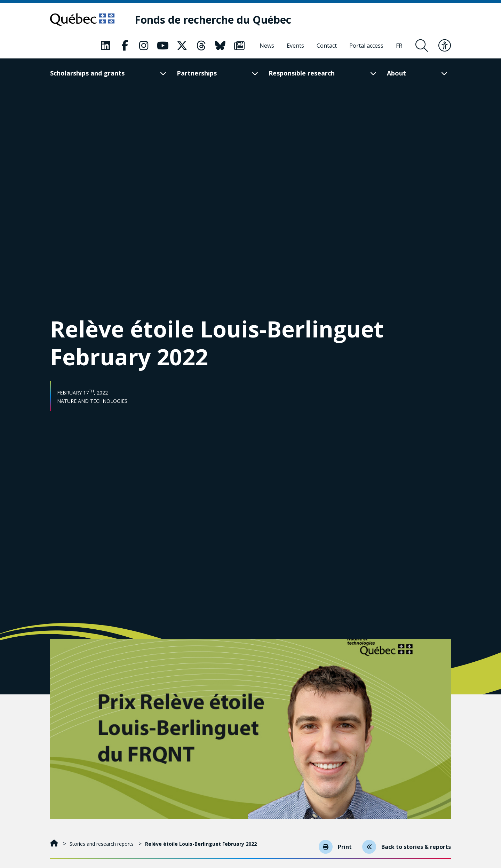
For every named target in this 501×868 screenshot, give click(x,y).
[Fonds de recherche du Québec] (213, 20)
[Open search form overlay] (422, 46)
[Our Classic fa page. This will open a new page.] (105, 46)
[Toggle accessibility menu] (445, 46)
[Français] (399, 46)
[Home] (55, 844)
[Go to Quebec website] (82, 19)
